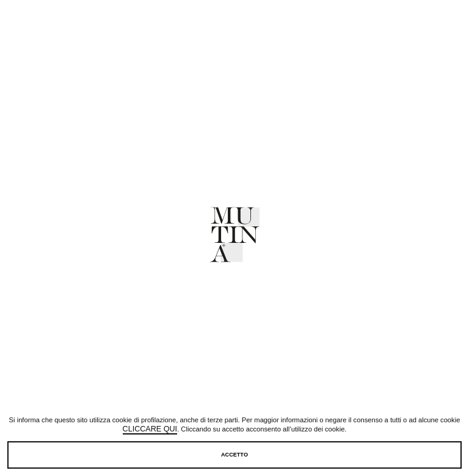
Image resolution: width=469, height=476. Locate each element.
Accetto (234, 455)
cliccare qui (150, 430)
